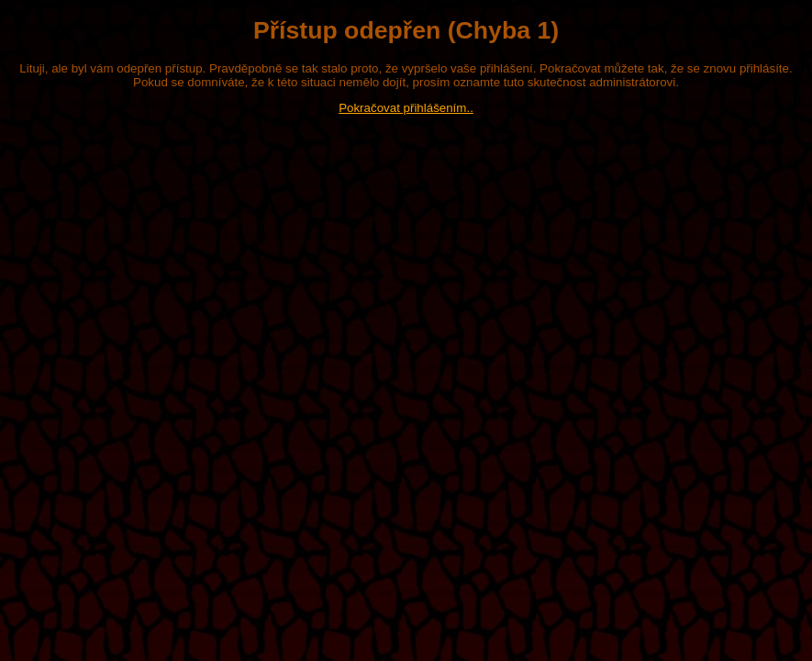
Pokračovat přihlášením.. (406, 108)
